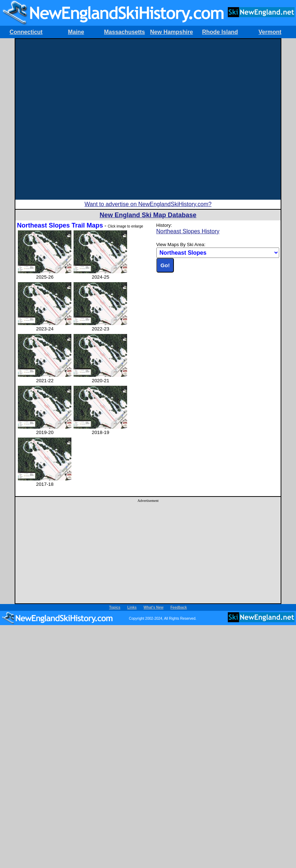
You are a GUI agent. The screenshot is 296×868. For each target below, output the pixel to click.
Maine (76, 32)
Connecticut (26, 32)
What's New (154, 607)
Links (132, 607)
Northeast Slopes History (188, 231)
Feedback (179, 607)
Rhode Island (220, 32)
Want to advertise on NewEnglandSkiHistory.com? (148, 204)
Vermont (270, 32)
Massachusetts (124, 32)
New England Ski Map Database (148, 215)
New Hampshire (171, 32)
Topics (115, 607)
